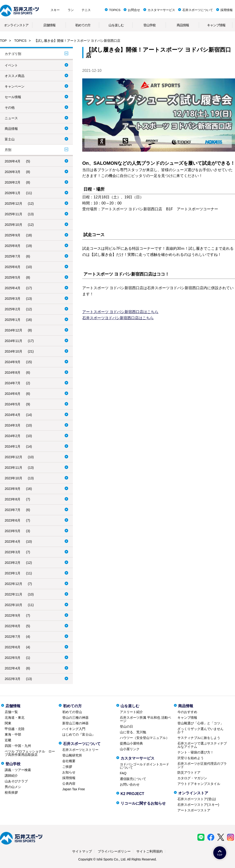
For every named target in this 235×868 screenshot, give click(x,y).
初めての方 (83, 25)
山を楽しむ (116, 25)
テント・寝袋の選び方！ (196, 752)
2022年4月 (13, 668)
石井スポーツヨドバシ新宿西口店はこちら (118, 318)
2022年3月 (13, 679)
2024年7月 (13, 383)
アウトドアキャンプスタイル (199, 784)
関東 (8, 723)
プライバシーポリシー (114, 851)
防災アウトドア (189, 772)
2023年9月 (13, 489)
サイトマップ (82, 851)
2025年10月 (14, 225)
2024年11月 (14, 341)
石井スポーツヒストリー (80, 750)
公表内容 (69, 784)
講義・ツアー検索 (18, 770)
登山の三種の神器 (75, 718)
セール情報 (13, 97)
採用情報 (227, 10)
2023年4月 (13, 542)
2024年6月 (13, 394)
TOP (3, 41)
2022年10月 (14, 605)
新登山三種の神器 (75, 723)
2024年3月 (13, 425)
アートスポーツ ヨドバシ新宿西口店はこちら (120, 312)
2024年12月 (14, 330)
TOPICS (115, 10)
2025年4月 (13, 288)
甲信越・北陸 (15, 729)
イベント (11, 65)
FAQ (123, 773)
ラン (71, 10)
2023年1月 (13, 573)
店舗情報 (49, 25)
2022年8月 (13, 626)
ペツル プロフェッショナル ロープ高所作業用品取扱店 (30, 753)
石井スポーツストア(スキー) (198, 805)
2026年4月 (13, 161)
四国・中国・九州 (18, 746)
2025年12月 (14, 204)
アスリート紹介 (131, 712)
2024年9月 (13, 362)
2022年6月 (13, 647)
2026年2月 (13, 182)
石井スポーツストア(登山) (197, 799)
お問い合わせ (130, 784)
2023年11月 (14, 468)
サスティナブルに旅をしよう (199, 738)
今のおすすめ (187, 712)
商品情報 (183, 25)
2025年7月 (13, 256)
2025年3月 (13, 299)
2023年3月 (13, 552)
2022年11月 (14, 594)
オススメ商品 (15, 76)
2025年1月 (13, 320)
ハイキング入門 (74, 729)
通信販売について (133, 779)
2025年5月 (13, 277)
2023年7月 (13, 510)
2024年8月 (13, 373)
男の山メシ (13, 787)
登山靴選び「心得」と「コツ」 (200, 723)
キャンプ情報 (216, 25)
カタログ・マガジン (192, 778)
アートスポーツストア (194, 810)
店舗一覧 (11, 712)
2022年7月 (13, 637)
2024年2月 (13, 436)
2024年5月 (13, 404)
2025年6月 (13, 267)
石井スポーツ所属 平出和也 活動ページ (145, 719)
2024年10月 (14, 351)
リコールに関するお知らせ (143, 803)
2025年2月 (13, 309)
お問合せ (134, 10)
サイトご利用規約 (149, 851)
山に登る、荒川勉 (133, 732)
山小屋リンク (130, 749)
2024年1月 (13, 446)
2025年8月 (13, 246)
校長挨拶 (11, 792)
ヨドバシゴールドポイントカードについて (145, 766)
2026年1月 (13, 193)
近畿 (8, 740)
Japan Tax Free (74, 789)
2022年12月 (14, 584)
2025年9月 (13, 235)
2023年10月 (14, 478)
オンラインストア (16, 25)
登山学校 (149, 25)
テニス (86, 10)
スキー (55, 10)
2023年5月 (13, 531)
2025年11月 (14, 214)
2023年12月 (14, 457)
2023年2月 (13, 563)
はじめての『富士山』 (79, 734)
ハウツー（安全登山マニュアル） (145, 738)
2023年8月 (13, 499)
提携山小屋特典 (131, 743)
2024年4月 (13, 415)
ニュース (11, 118)
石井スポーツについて (198, 10)
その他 (10, 108)
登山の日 (126, 726)
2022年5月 (13, 658)
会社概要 (69, 761)
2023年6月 (13, 520)
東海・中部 (13, 734)
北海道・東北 (15, 718)
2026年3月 (13, 172)
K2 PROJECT (132, 794)
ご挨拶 (67, 767)
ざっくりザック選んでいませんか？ (200, 730)
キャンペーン (15, 86)
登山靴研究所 (72, 755)
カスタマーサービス (161, 10)
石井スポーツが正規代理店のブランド (202, 765)
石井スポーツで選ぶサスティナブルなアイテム (202, 745)
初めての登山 (72, 712)
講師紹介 (11, 776)
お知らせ (69, 772)
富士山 (10, 139)
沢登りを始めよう (191, 758)
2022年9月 (13, 615)
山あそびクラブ (16, 781)
